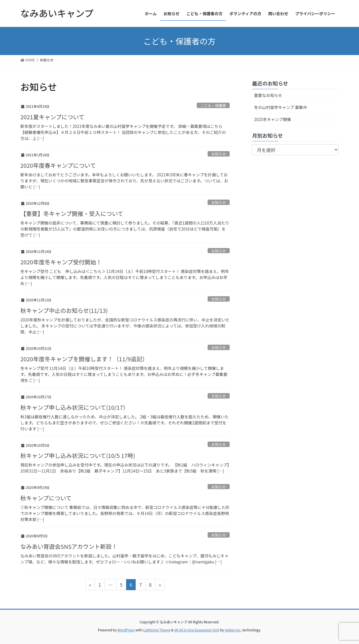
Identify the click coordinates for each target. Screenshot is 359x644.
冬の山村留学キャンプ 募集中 (281, 107)
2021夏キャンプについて (52, 117)
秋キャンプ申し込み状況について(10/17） (75, 407)
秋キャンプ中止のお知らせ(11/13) (64, 310)
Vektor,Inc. (233, 630)
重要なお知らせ (268, 95)
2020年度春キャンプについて (58, 165)
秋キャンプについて (46, 498)
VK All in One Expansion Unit (197, 630)
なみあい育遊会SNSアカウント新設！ (69, 546)
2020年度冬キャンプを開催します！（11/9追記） (84, 359)
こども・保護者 (213, 105)
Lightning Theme (157, 630)
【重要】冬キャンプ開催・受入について (72, 213)
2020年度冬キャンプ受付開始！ (61, 262)
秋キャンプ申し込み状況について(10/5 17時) (78, 455)
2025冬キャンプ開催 (273, 119)
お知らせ (219, 154)
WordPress (126, 630)
